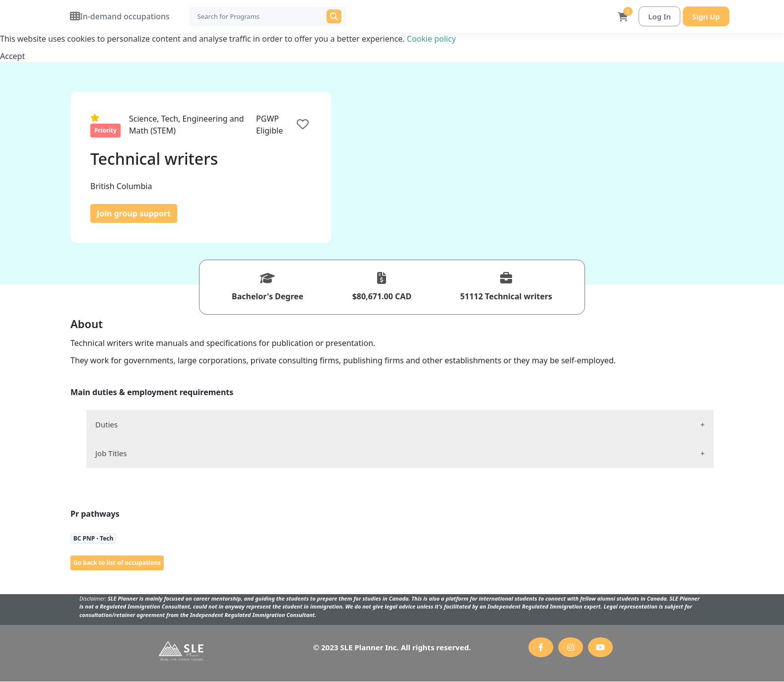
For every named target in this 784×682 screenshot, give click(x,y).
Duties (106, 425)
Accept (12, 57)
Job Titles (111, 454)
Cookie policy (431, 39)
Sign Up (706, 16)
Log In (659, 16)
